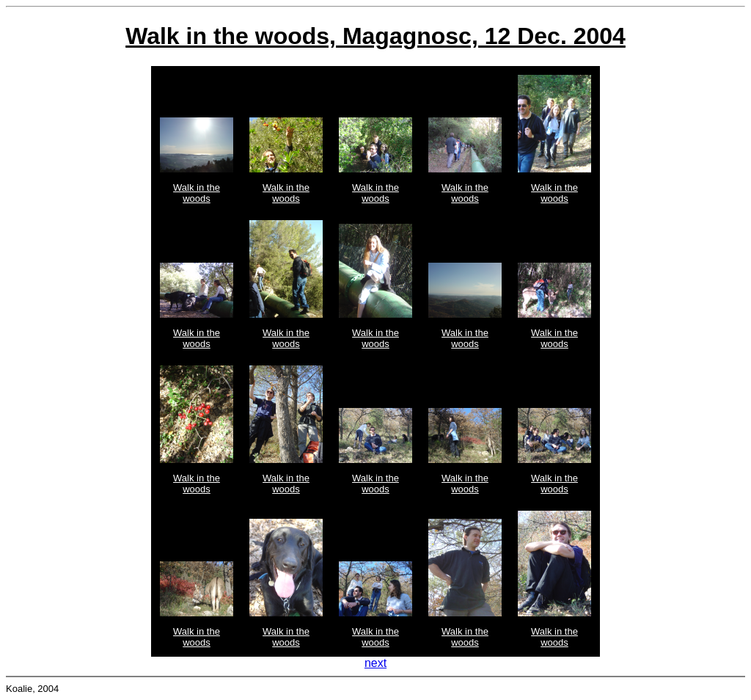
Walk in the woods (197, 193)
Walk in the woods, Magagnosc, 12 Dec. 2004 (375, 36)
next (375, 663)
